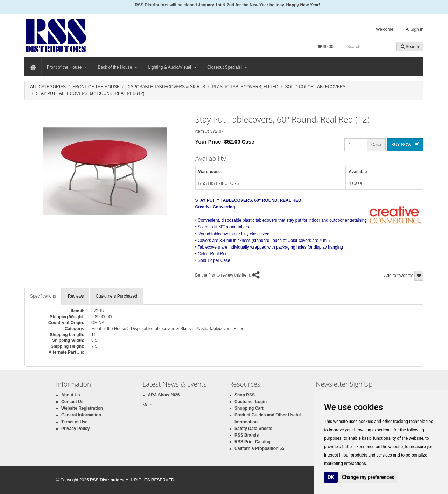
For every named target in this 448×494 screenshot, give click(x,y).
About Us (71, 395)
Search (410, 47)
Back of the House (118, 67)
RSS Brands (247, 435)
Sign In (415, 29)
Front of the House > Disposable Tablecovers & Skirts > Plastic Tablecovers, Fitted (168, 329)
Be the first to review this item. (223, 275)
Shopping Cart (249, 408)
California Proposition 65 (259, 448)
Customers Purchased (116, 296)
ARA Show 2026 (164, 395)
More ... (150, 405)
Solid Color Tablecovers (315, 87)
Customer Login (251, 402)
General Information (81, 415)
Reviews (76, 296)
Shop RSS (245, 395)
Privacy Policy (75, 429)
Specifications (43, 296)
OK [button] (331, 477)
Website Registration (82, 408)
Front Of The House (96, 87)
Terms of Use (74, 422)
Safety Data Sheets (253, 429)
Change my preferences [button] (368, 477)
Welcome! (385, 29)
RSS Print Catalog (253, 442)
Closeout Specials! (227, 67)
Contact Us (72, 402)
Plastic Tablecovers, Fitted (245, 87)
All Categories (48, 87)
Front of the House (67, 67)
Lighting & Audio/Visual (172, 67)
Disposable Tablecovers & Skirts (166, 87)
